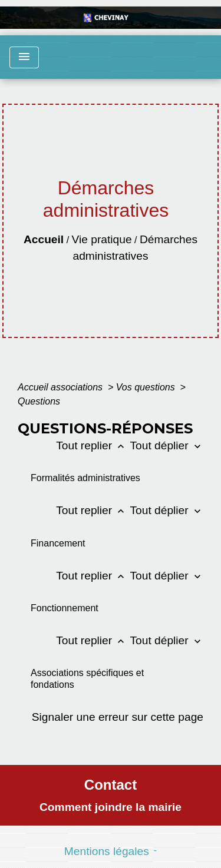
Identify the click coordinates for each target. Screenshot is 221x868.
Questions (39, 401)
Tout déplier (166, 445)
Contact (111, 785)
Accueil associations (62, 387)
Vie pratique (102, 239)
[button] (96, 478)
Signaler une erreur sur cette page (118, 717)
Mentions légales (107, 851)
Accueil (44, 239)
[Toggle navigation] (24, 57)
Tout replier (93, 445)
